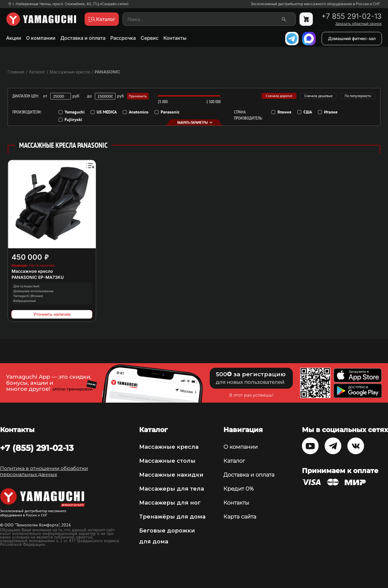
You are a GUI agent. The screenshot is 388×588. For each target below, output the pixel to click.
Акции (14, 38)
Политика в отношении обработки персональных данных (44, 471)
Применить (138, 96)
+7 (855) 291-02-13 (37, 448)
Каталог (234, 461)
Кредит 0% (239, 489)
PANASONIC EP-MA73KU (38, 277)
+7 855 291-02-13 (351, 16)
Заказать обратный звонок (358, 24)
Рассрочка (123, 38)
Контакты (175, 38)
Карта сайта (240, 517)
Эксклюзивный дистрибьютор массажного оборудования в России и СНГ (316, 4)
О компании (41, 38)
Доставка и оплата (83, 38)
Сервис (150, 38)
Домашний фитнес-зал (352, 38)
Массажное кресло (32, 271)
